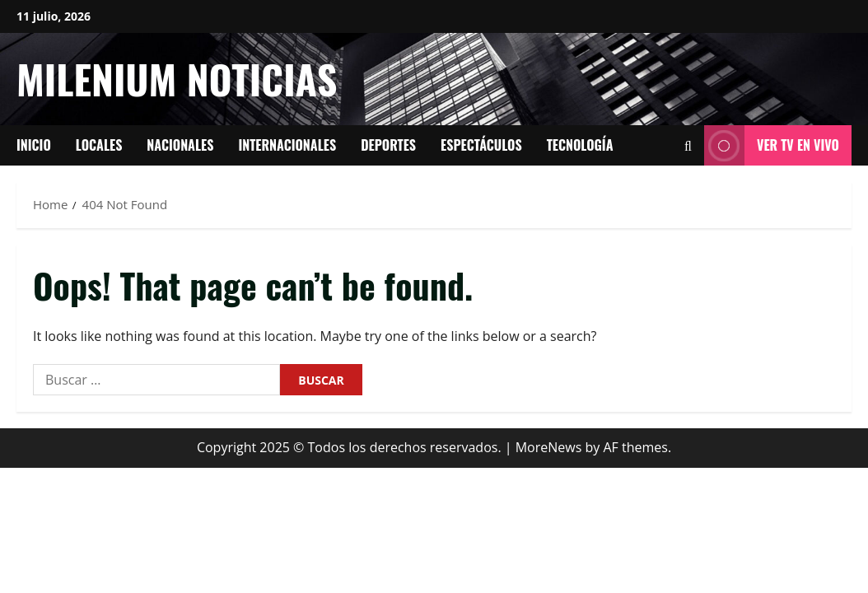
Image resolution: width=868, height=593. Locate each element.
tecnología (580, 145)
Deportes (388, 145)
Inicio (34, 145)
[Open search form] (688, 146)
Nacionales (180, 145)
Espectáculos (481, 145)
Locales (99, 145)
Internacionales (287, 145)
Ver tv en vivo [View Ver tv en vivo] (772, 145)
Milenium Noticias (177, 79)
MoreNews (549, 447)
